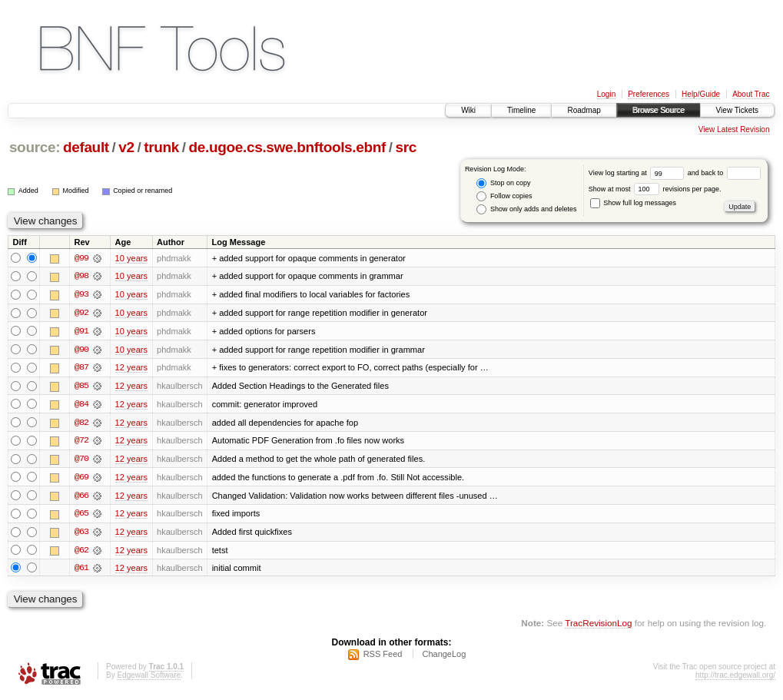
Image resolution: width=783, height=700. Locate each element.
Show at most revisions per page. (655, 189)
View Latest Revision (734, 129)
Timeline (521, 110)
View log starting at (638, 173)
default (86, 147)
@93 (81, 295)
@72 (81, 443)
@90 (81, 350)
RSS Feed (383, 659)
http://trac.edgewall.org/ (735, 680)
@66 (81, 498)
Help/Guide (701, 94)
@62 (81, 553)
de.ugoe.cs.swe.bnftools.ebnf (287, 147)
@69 (81, 479)
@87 (81, 369)
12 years (131, 369)
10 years (131, 258)
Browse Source (659, 110)
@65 (81, 516)
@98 (81, 277)
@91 (81, 332)
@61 (81, 572)
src (406, 147)
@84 (81, 406)
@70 (81, 461)
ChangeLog (444, 659)
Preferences (649, 94)
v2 (126, 147)
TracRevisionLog (598, 627)
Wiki (468, 110)
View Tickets (737, 110)
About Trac (751, 94)
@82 (81, 424)
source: (35, 147)
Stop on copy (503, 183)
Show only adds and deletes (526, 209)
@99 (81, 258)
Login (606, 94)
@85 (81, 387)
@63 (81, 535)
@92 (81, 314)
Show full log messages (633, 203)
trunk (161, 147)
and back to (724, 173)
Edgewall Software (149, 680)
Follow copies (504, 196)
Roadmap (584, 110)
